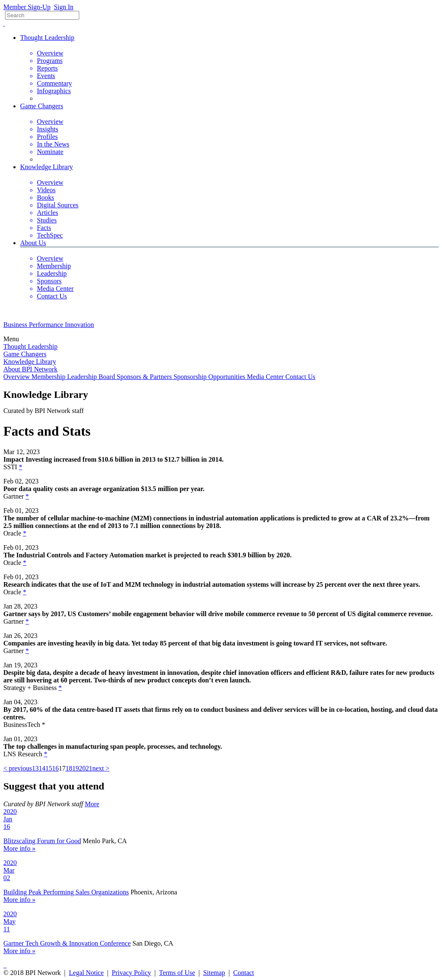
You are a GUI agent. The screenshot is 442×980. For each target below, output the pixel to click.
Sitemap (214, 973)
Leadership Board (92, 377)
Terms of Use (177, 973)
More (92, 804)
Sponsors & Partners (145, 377)
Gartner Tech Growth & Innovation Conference (67, 943)
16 (55, 768)
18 (69, 768)
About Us (33, 243)
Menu (12, 339)
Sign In (64, 7)
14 (42, 768)
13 (35, 768)
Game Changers (42, 106)
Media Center (266, 377)
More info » (19, 848)
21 (89, 768)
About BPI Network (30, 369)
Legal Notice (86, 973)
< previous (18, 768)
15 (49, 768)
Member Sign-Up (27, 7)
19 (75, 768)
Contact (244, 973)
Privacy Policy (132, 973)
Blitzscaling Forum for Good (42, 841)
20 (82, 768)
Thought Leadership (47, 38)
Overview (17, 377)
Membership (49, 377)
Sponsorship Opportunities (210, 377)
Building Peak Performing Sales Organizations (66, 892)
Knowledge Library (47, 167)
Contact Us (300, 377)
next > (101, 768)
